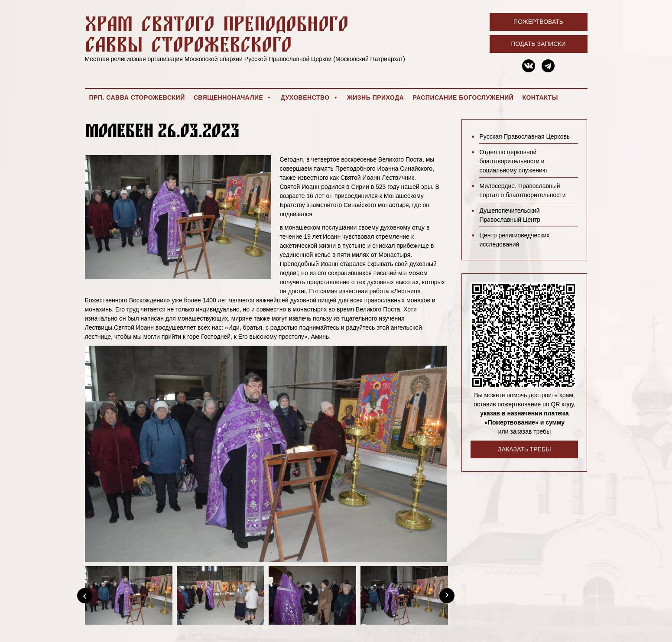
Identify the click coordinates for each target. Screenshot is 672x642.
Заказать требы (524, 449)
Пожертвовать (538, 22)
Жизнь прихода (375, 97)
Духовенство (310, 97)
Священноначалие (233, 97)
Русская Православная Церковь (524, 136)
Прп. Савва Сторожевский (137, 97)
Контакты (540, 97)
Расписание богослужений (463, 97)
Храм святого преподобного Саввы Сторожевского (217, 34)
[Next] (447, 595)
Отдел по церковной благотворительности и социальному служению (513, 161)
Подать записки (538, 44)
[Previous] (85, 595)
